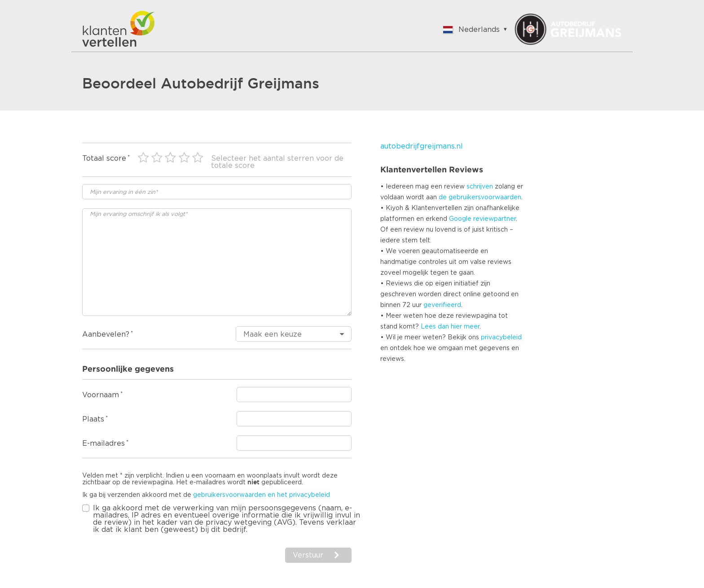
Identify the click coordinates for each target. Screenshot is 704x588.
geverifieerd (442, 305)
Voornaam (101, 395)
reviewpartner (495, 219)
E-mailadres (103, 443)
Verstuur (308, 555)
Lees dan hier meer (450, 327)
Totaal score (104, 158)
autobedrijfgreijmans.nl (422, 146)
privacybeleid (501, 338)
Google (460, 219)
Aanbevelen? (106, 334)
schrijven (480, 187)
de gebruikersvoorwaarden (480, 197)
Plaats (93, 419)
